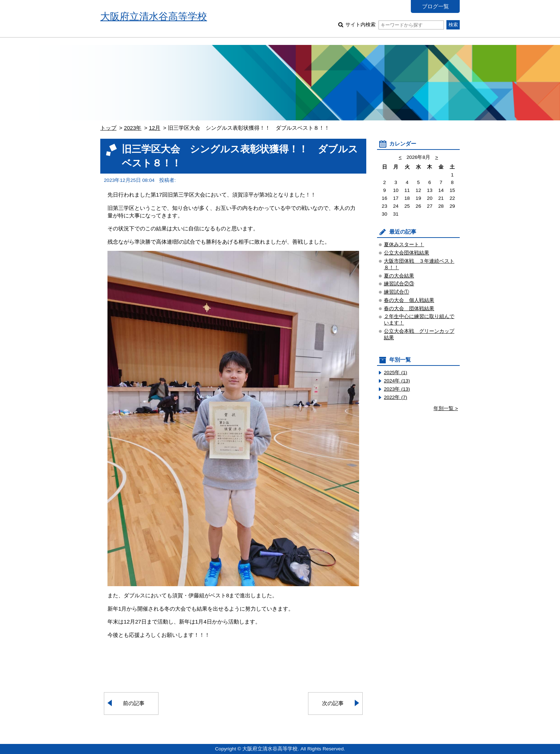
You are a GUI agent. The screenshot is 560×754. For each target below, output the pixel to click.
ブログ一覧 (435, 6)
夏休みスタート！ (404, 245)
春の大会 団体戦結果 (409, 309)
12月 (155, 128)
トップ (108, 128)
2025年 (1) (396, 373)
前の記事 (134, 703)
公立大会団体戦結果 (407, 253)
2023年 (133, 128)
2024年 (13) (397, 381)
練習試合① (396, 292)
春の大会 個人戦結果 (409, 300)
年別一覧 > (446, 408)
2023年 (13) (397, 389)
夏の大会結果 (399, 276)
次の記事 (333, 703)
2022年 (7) (396, 397)
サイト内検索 (394, 25)
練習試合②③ (399, 284)
